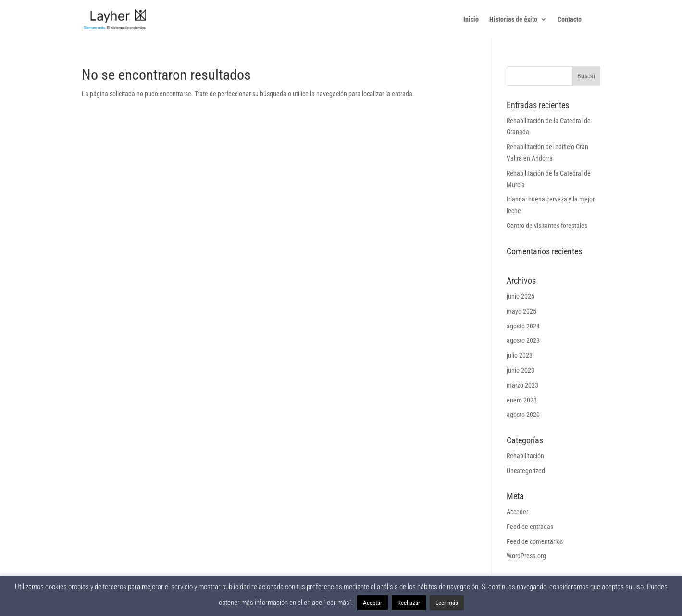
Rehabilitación (525, 456)
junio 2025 (521, 296)
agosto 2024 (523, 326)
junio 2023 (521, 370)
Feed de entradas (530, 527)
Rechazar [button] (409, 603)
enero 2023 (522, 400)
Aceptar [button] (372, 603)
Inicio (471, 19)
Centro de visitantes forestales (547, 226)
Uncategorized (526, 471)
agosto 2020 (523, 415)
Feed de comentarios (535, 541)
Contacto (570, 19)
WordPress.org (526, 556)
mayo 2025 (521, 311)
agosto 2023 (523, 340)
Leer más (447, 603)
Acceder (517, 512)
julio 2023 (520, 355)
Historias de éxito (513, 19)
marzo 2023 (522, 385)
